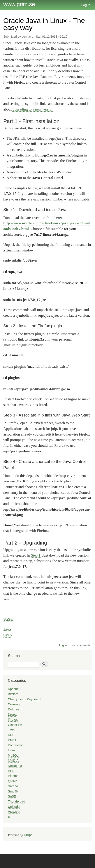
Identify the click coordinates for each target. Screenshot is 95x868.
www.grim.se (19, 4)
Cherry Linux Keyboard (24, 699)
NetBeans (15, 766)
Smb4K (13, 791)
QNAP (12, 781)
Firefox (13, 720)
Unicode (14, 807)
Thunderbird (17, 801)
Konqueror (15, 745)
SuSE (8, 619)
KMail (12, 740)
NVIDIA (13, 761)
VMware (14, 812)
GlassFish (15, 725)
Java (7, 629)
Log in (86, 5)
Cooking (14, 704)
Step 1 (36, 555)
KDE (11, 735)
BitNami (13, 694)
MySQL (13, 756)
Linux (8, 635)
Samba (13, 786)
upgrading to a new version (33, 109)
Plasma (13, 776)
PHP (11, 771)
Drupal (13, 715)
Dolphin (13, 709)
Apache (13, 689)
